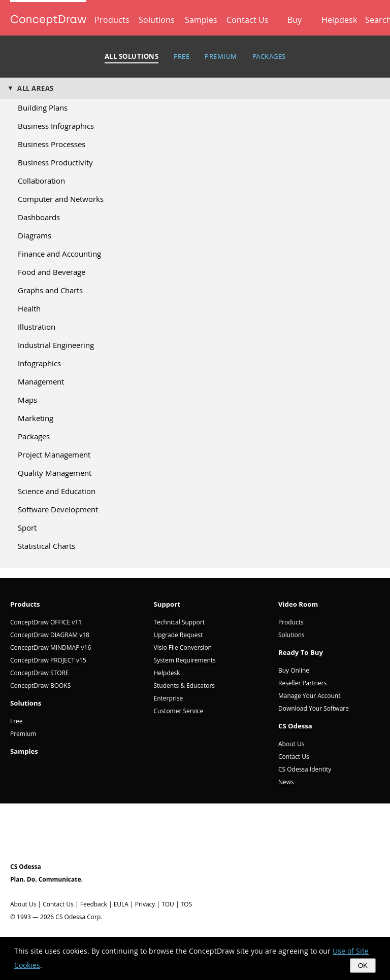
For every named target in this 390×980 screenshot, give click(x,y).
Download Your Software (314, 708)
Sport (27, 528)
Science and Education (57, 491)
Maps (27, 400)
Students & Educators (184, 686)
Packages (34, 436)
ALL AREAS (36, 88)
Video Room (298, 604)
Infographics (39, 363)
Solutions (157, 20)
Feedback (94, 904)
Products (112, 20)
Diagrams (35, 235)
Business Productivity (55, 162)
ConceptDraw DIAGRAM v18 (50, 635)
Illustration (37, 327)
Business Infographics (56, 126)
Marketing (36, 418)
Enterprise (168, 698)
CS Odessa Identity (305, 769)
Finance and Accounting (59, 254)
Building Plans (43, 108)
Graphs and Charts (50, 290)
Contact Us (248, 20)
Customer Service (178, 711)
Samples (201, 20)
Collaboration (41, 181)
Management (41, 381)
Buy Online (294, 670)
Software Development (58, 509)
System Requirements (184, 660)
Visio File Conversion (182, 647)
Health (29, 308)
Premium (23, 734)
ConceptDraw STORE (40, 673)
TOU (168, 904)
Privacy (145, 904)
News (286, 782)
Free (17, 721)
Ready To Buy (301, 652)
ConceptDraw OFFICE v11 (46, 622)
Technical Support (179, 622)
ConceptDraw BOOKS (40, 686)
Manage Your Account (309, 696)
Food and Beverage (52, 272)
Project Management (54, 454)
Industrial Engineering (56, 345)
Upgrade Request (178, 635)
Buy (295, 20)
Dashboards (39, 217)
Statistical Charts (46, 546)
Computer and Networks (61, 199)
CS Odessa (295, 726)
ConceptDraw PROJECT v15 (48, 660)
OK (363, 966)
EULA (121, 904)
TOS (187, 904)
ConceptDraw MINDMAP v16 (51, 647)
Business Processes (52, 144)
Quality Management (55, 473)
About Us (291, 744)
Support (167, 604)
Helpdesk (339, 20)
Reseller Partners (302, 683)
